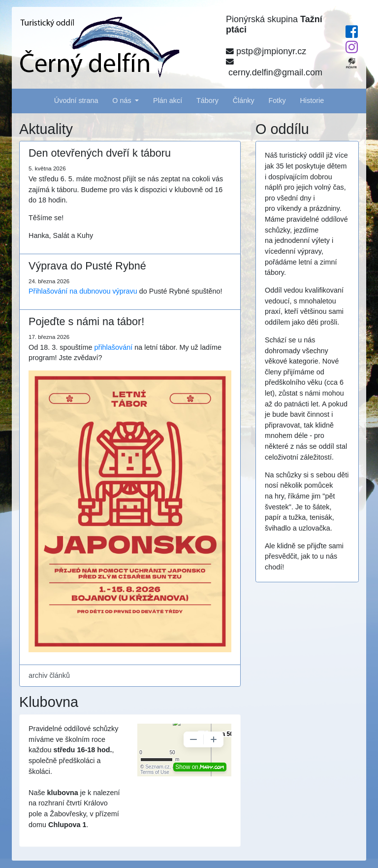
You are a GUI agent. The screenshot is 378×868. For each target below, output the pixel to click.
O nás (123, 100)
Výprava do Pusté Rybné (87, 266)
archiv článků (49, 675)
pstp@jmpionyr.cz (266, 51)
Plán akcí (168, 100)
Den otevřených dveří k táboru (100, 153)
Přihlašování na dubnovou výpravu (83, 291)
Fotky (277, 100)
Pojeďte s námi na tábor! (86, 321)
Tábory (207, 100)
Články (244, 100)
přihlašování (114, 347)
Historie (312, 100)
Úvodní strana (76, 100)
